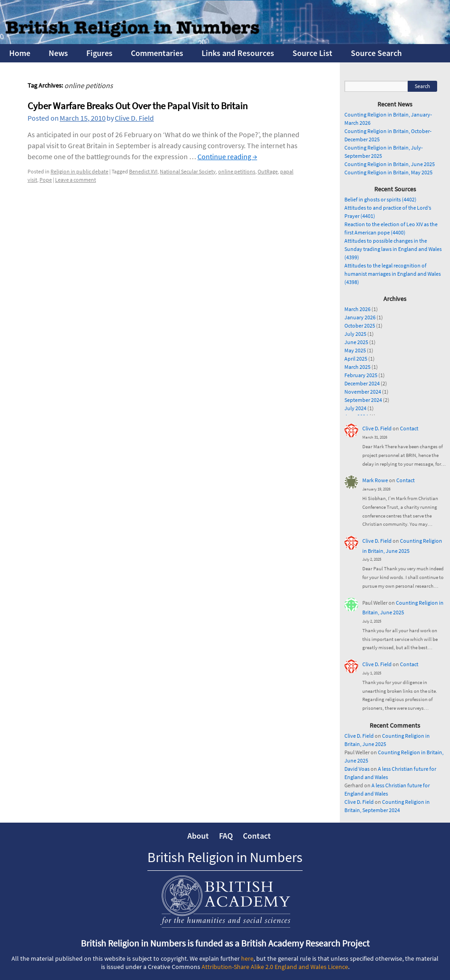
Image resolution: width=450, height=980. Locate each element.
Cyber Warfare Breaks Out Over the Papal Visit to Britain (138, 106)
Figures (99, 53)
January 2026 (360, 317)
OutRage (268, 171)
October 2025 (360, 326)
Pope (46, 180)
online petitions (237, 171)
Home (20, 53)
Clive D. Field (134, 118)
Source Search (376, 53)
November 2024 (363, 392)
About (198, 836)
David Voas (357, 769)
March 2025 (357, 367)
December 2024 (362, 383)
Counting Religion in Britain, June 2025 (390, 164)
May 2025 (355, 350)
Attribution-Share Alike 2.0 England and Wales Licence (275, 967)
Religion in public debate (79, 171)
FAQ (226, 836)
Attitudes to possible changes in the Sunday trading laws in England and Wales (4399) (393, 249)
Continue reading (227, 156)
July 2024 (355, 408)
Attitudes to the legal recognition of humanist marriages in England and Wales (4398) (393, 274)
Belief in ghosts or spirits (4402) (380, 199)
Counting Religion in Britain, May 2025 (388, 172)
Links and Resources (238, 53)
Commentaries (157, 53)
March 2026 (357, 309)
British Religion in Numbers (225, 857)
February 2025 (361, 375)
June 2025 (356, 342)
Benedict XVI (143, 171)
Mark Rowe (375, 480)
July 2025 (355, 334)
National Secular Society (188, 171)
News (58, 53)
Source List (312, 53)
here (247, 958)
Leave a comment (76, 180)
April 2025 (356, 359)
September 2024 (363, 400)
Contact (409, 428)
